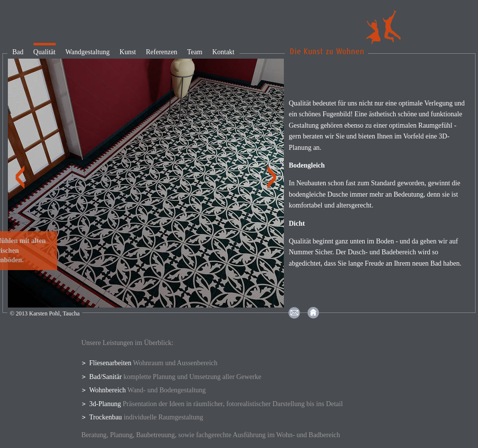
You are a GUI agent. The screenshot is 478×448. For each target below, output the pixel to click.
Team (195, 52)
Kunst (128, 52)
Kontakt (223, 52)
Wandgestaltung (88, 52)
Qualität (45, 52)
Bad (18, 52)
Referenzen (162, 52)
